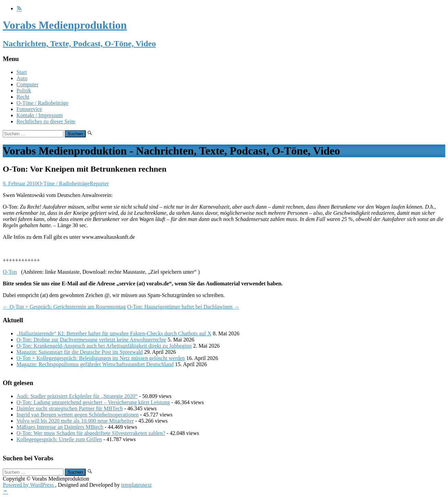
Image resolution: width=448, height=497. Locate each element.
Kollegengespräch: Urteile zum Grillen (59, 439)
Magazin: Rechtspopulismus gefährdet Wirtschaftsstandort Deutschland (95, 364)
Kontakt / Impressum (40, 115)
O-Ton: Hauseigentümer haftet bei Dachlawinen (183, 307)
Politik (24, 91)
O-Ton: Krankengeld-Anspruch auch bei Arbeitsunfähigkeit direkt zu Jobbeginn (104, 346)
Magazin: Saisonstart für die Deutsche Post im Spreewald (80, 352)
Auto (22, 78)
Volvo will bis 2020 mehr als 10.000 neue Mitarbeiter (75, 421)
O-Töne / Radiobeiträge (43, 103)
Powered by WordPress (29, 485)
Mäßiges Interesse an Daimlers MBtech (60, 427)
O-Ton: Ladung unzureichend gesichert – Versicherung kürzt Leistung (93, 402)
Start (22, 72)
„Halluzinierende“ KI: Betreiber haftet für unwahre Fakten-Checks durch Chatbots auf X (114, 333)
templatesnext (136, 485)
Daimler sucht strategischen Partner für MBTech (70, 408)
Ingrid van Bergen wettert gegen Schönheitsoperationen (77, 415)
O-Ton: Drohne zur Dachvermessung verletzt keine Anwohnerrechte (91, 340)
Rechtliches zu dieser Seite (46, 121)
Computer (27, 84)
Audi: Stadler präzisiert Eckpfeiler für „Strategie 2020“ (77, 396)
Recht (23, 97)
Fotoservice (29, 109)
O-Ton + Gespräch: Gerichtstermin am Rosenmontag (64, 307)
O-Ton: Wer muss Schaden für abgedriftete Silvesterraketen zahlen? (91, 433)
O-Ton (10, 272)
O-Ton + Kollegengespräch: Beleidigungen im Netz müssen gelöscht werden (101, 358)
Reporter (99, 184)
